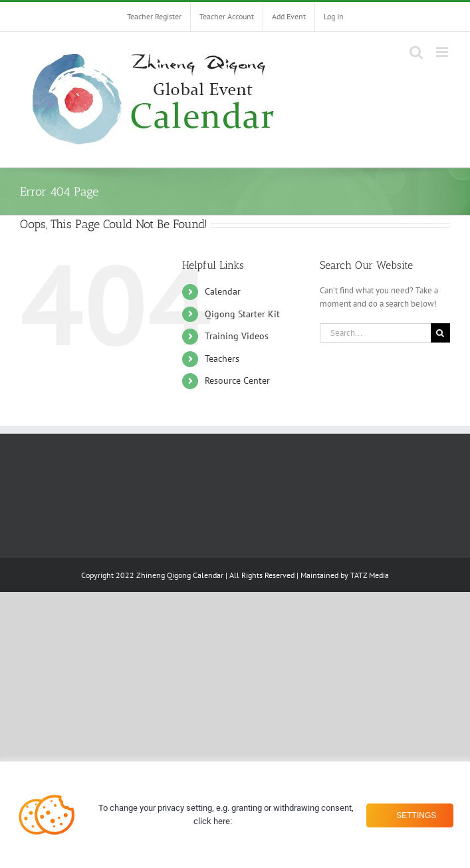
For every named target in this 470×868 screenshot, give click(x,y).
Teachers (222, 359)
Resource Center (237, 380)
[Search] (440, 333)
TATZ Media (370, 575)
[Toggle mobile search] (416, 52)
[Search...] (375, 333)
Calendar (223, 291)
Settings (412, 815)
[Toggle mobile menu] (443, 52)
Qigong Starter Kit (242, 314)
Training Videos (237, 336)
